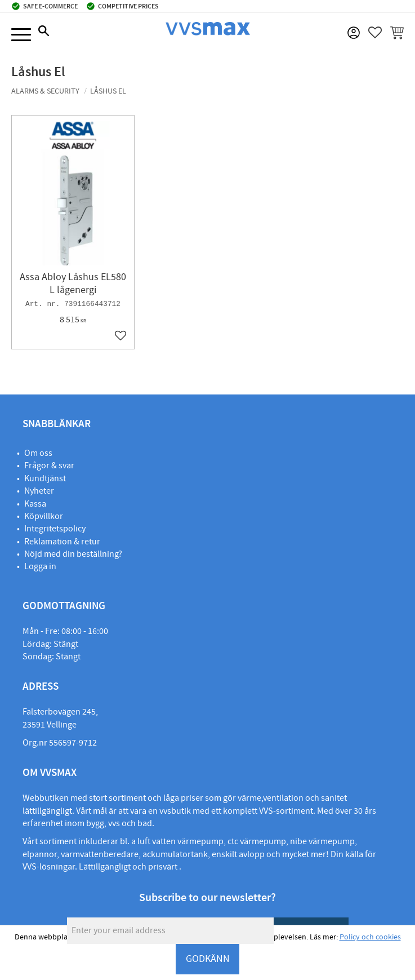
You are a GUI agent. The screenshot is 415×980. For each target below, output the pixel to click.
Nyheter (39, 491)
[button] (21, 35)
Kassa (35, 504)
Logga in (40, 566)
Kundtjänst (45, 478)
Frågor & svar (49, 465)
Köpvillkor (44, 516)
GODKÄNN (208, 959)
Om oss (38, 453)
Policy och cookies (370, 937)
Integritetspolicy (55, 529)
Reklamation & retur (62, 542)
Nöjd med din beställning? (73, 554)
